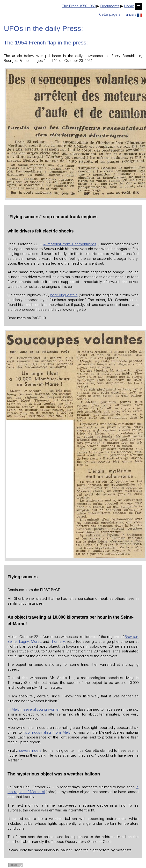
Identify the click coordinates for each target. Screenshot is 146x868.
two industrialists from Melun (48, 733)
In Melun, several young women (34, 710)
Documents (110, 6)
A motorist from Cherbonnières (70, 244)
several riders (30, 751)
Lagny (24, 642)
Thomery (57, 642)
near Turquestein (64, 295)
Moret (36, 642)
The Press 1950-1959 (79, 6)
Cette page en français (121, 15)
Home (129, 6)
